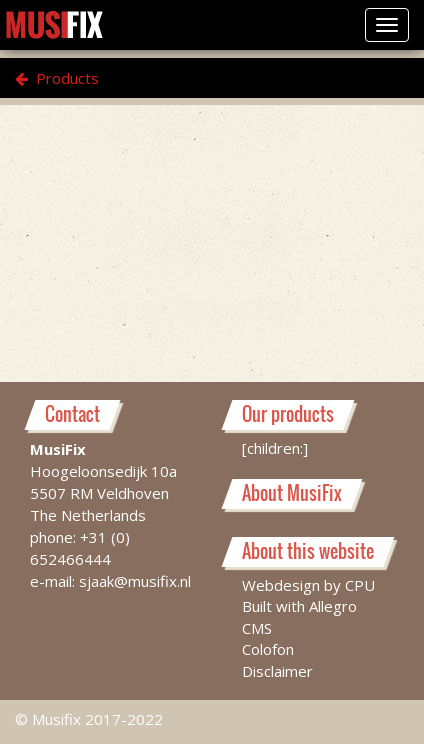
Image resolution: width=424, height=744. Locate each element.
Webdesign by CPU (308, 585)
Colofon (268, 649)
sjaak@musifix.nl (135, 581)
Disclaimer (277, 671)
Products (57, 78)
